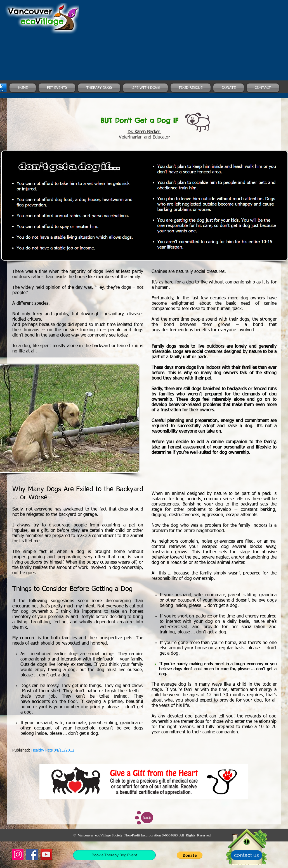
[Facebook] (32, 854)
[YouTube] (46, 854)
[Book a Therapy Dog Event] (114, 855)
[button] (190, 855)
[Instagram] (18, 854)
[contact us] (246, 855)
